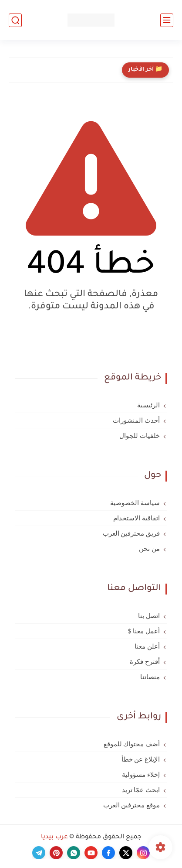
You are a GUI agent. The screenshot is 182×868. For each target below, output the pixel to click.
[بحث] (15, 20)
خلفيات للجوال (140, 436)
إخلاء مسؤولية (141, 775)
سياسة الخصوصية (135, 503)
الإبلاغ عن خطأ (141, 759)
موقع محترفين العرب (132, 805)
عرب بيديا (54, 837)
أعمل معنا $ (144, 631)
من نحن (149, 549)
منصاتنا (150, 677)
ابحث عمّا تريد (141, 790)
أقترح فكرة (145, 662)
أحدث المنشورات (136, 420)
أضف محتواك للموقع (132, 744)
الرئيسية (148, 405)
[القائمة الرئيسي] (167, 20)
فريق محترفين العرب (131, 533)
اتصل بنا (149, 616)
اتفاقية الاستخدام (136, 518)
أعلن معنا (147, 646)
